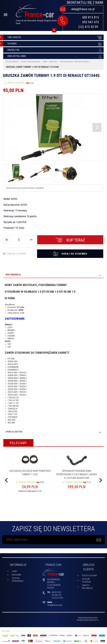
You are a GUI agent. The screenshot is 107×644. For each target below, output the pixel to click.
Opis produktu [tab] (13, 274)
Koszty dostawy (90, 575)
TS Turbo (20, 228)
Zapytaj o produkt (14, 253)
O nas (14, 570)
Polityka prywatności (18, 579)
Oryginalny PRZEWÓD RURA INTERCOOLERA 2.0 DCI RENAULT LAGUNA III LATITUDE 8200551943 (77, 474)
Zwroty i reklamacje (87, 586)
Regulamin (16, 574)
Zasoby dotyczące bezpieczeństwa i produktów (25, 188)
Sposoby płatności (87, 580)
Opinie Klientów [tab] (14, 431)
